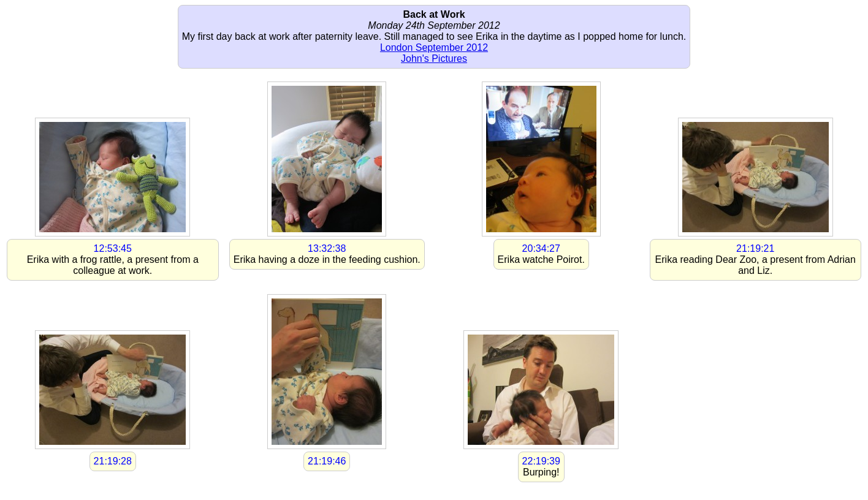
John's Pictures (434, 59)
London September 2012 (434, 47)
